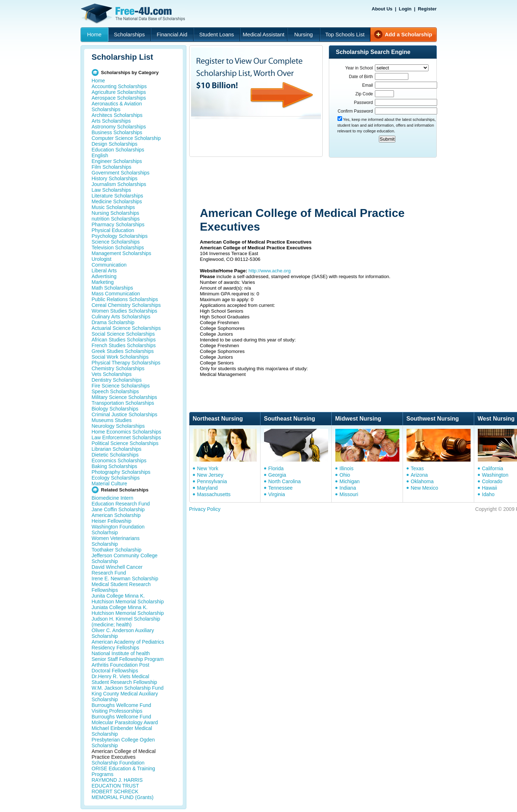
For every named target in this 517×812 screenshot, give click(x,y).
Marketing (103, 282)
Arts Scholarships (111, 121)
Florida (276, 468)
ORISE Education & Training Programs (124, 771)
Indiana (348, 488)
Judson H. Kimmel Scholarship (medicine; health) (126, 622)
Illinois (347, 468)
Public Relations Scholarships (125, 299)
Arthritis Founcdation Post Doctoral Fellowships (121, 668)
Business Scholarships (117, 132)
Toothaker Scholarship (117, 550)
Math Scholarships (112, 288)
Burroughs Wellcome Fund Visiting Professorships (121, 708)
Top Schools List (345, 34)
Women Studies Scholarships (125, 311)
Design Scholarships (115, 144)
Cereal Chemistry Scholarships (126, 305)
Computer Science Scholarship (126, 138)
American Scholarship (116, 515)
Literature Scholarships (117, 196)
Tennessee (281, 488)
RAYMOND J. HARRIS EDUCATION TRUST (117, 783)
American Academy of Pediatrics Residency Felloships (128, 645)
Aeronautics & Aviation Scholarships (117, 106)
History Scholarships (115, 178)
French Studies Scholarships (124, 345)
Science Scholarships (116, 242)
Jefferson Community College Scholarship (125, 558)
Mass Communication (116, 294)
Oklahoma (422, 481)
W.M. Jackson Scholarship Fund (128, 688)
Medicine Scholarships (117, 201)
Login (405, 9)
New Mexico (425, 488)
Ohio (345, 475)
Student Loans (217, 34)
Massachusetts (214, 494)
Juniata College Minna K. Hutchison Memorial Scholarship (128, 610)
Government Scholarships (121, 173)
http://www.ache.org (270, 271)
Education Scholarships (118, 150)
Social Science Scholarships (123, 334)
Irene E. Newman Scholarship (125, 579)
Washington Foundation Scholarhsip (118, 530)
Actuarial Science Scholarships (126, 328)
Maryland (208, 488)
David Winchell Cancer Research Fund (117, 570)
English (100, 155)
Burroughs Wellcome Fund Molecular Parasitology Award (125, 720)
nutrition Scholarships (116, 219)
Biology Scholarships (115, 409)
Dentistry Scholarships (117, 380)
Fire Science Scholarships (121, 386)
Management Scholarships (122, 253)
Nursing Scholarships (115, 213)
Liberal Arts (104, 271)
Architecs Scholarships (117, 115)
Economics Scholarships (119, 461)
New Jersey (210, 475)
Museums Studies (112, 420)
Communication (109, 265)
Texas (418, 468)
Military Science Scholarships (124, 397)
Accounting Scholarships (119, 86)
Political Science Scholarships (125, 443)
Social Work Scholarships (120, 357)
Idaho (488, 494)
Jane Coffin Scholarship (118, 509)
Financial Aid (172, 34)
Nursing (304, 34)
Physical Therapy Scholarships (126, 363)
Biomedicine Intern (113, 498)
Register (427, 9)
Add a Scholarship (409, 34)
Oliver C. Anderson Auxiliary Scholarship (123, 633)
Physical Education (113, 230)
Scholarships (130, 34)
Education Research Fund (121, 504)
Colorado (492, 481)
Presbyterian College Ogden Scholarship (123, 743)
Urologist (102, 259)
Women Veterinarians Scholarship (116, 541)
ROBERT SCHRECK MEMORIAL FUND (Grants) (123, 794)
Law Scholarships (112, 190)
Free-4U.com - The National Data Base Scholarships (134, 14)
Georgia (277, 475)
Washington (495, 475)
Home (94, 34)
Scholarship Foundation (118, 763)
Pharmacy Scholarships (118, 224)
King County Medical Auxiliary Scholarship (125, 697)
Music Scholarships (114, 207)
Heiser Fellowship (112, 521)
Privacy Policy (205, 509)
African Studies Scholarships (124, 340)
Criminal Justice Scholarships (125, 414)
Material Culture (110, 484)
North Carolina (285, 481)
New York (208, 468)
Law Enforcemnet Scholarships (126, 437)
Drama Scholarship (113, 322)
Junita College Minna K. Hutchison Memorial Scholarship (128, 599)
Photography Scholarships (121, 472)
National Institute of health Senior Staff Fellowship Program (128, 656)
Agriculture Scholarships (119, 92)
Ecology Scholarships (116, 478)
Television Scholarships (118, 248)
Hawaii (490, 488)
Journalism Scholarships (119, 184)
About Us (382, 9)
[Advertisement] (326, 183)
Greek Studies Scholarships (123, 351)
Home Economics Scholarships (127, 432)
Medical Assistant (264, 34)
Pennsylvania (212, 481)
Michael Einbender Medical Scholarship (122, 731)
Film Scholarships (112, 167)
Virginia (277, 494)
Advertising (104, 276)
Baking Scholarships (115, 466)
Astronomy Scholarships (119, 127)
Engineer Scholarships (117, 161)
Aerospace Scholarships (119, 98)
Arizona (419, 475)
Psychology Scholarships (120, 236)
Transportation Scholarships (123, 403)
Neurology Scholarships (118, 426)
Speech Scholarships (115, 391)
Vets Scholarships (112, 374)
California (493, 468)
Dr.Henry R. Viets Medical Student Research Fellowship (124, 679)
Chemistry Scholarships (118, 368)
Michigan (350, 481)
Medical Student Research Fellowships (121, 587)
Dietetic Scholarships (115, 455)
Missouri (349, 494)
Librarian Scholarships (117, 449)
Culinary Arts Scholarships (121, 317)
